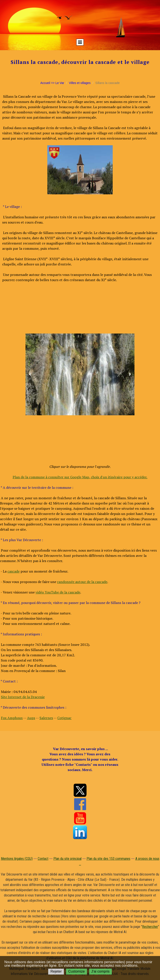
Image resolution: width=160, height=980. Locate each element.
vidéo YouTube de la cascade (58, 592)
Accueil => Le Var (52, 83)
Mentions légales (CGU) (17, 859)
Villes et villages (80, 83)
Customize (77, 971)
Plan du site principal (67, 859)
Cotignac (64, 718)
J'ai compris (100, 971)
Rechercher (150, 927)
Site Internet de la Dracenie (23, 697)
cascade (14, 571)
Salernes (46, 718)
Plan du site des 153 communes (108, 859)
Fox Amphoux (12, 718)
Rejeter (56, 971)
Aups (31, 718)
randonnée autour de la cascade (82, 582)
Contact (43, 859)
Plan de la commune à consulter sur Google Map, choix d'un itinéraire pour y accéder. (80, 477)
